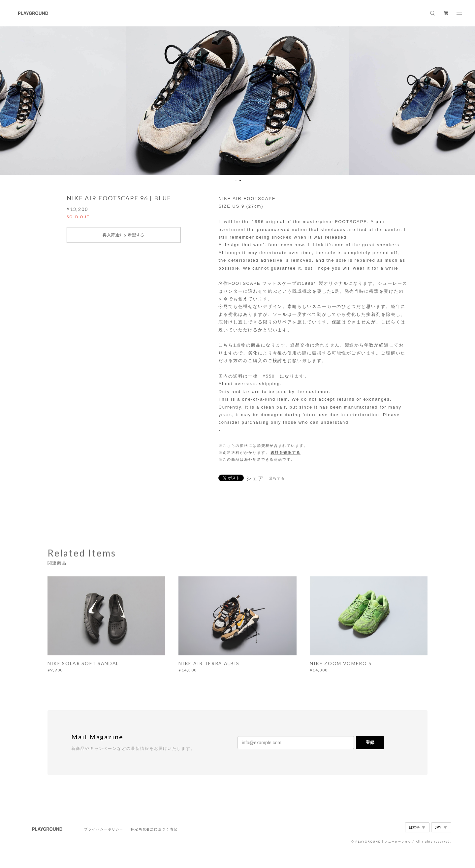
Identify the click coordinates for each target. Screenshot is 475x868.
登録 (370, 742)
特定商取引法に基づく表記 (154, 829)
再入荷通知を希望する (124, 235)
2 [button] (240, 181)
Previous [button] (10, 101)
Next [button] (465, 101)
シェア (255, 479)
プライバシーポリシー (104, 829)
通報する (277, 478)
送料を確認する (285, 452)
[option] (237, 101)
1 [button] (236, 181)
